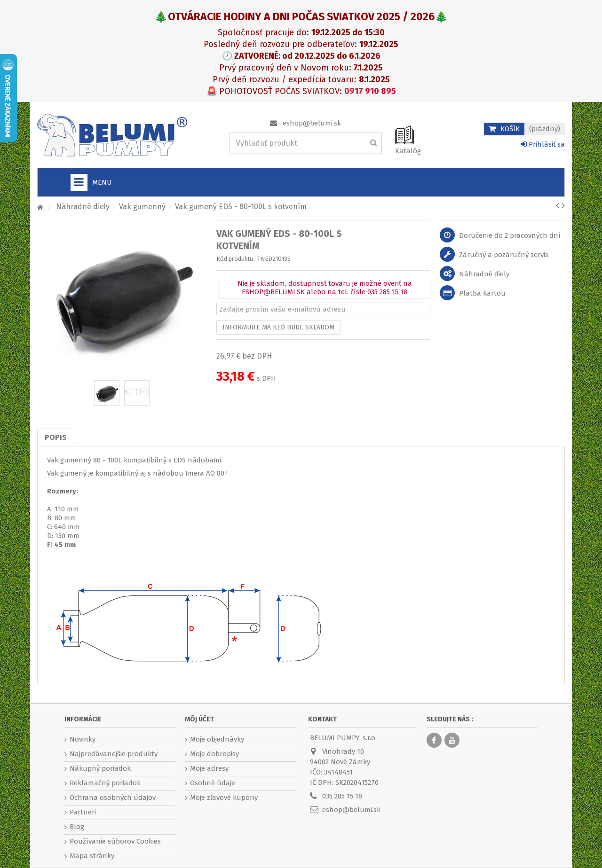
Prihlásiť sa (543, 144)
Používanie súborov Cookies (115, 841)
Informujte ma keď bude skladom (278, 327)
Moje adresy (209, 768)
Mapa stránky (92, 856)
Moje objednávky (217, 739)
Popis (56, 437)
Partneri (83, 812)
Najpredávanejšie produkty (114, 754)
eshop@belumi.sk (312, 123)
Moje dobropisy (214, 754)
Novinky (83, 739)
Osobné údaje (213, 783)
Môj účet (199, 719)
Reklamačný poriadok (105, 783)
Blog (77, 827)
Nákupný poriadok (100, 768)
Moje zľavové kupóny (224, 798)
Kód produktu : (236, 259)
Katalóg (408, 151)
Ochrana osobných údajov (113, 798)
